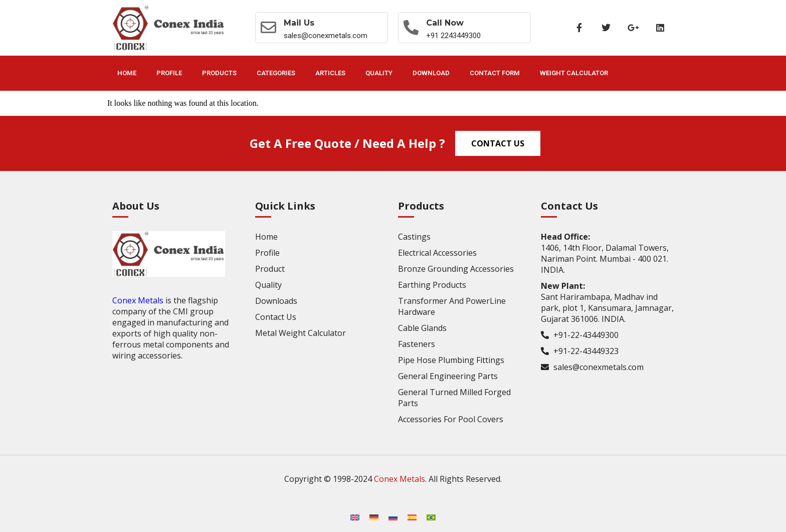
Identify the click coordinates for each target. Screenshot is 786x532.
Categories (276, 73)
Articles (330, 73)
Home (127, 73)
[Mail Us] (269, 28)
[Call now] (412, 28)
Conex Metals (138, 300)
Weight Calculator (574, 73)
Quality (379, 73)
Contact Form (495, 73)
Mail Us (300, 23)
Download (431, 73)
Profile (169, 73)
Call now (446, 23)
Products (219, 73)
